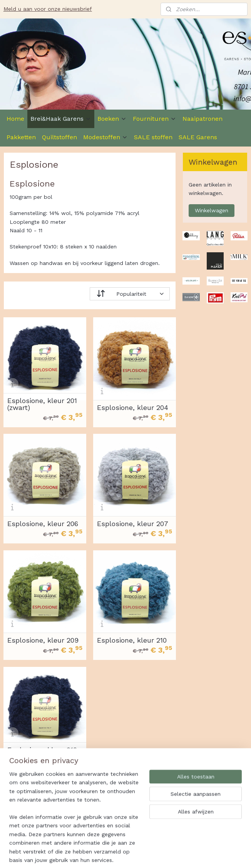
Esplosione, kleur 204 (133, 408)
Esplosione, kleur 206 (43, 524)
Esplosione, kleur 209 (43, 640)
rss (164, 854)
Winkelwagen (212, 210)
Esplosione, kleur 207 (133, 524)
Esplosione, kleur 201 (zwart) (42, 404)
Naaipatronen (202, 119)
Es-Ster (18, 807)
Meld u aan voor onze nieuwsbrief (48, 9)
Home (15, 119)
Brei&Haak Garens (61, 119)
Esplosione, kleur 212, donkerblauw (43, 753)
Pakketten (21, 137)
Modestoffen (105, 137)
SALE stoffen (153, 137)
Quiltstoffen (59, 137)
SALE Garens (198, 137)
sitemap (148, 854)
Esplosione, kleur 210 (132, 640)
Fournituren (155, 119)
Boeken (112, 119)
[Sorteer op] (130, 294)
